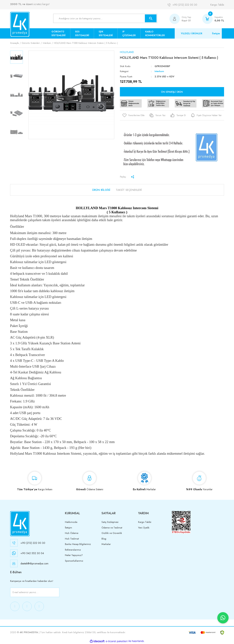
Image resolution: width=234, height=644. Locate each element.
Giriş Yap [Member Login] (186, 17)
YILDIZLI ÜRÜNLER (192, 33)
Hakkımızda (71, 522)
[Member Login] (176, 19)
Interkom (159, 71)
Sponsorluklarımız (74, 561)
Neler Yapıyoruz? (74, 555)
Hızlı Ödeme (72, 533)
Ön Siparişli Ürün (172, 92)
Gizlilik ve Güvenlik (112, 533)
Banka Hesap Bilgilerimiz (78, 544)
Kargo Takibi (217, 5)
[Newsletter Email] (35, 592)
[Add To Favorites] (133, 115)
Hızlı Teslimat (72, 539)
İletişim (216, 33)
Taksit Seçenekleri (129, 190)
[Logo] (20, 24)
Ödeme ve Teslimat (112, 528)
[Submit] (56, 592)
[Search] (105, 18)
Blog (104, 539)
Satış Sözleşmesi (110, 522)
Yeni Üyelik (144, 528)
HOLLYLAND (127, 52)
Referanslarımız (73, 550)
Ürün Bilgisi (101, 190)
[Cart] (213, 19)
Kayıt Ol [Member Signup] (186, 21)
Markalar (106, 544)
